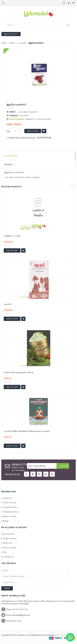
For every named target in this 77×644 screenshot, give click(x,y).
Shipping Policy (10, 512)
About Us (7, 498)
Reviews (8, 164)
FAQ (4, 552)
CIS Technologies (63, 635)
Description (11, 156)
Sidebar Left (11, 34)
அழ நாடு (8, 304)
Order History (9, 538)
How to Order (9, 548)
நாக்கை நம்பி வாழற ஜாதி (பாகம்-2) (18, 372)
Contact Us (8, 557)
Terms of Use (9, 503)
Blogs (5, 521)
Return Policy (9, 516)
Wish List (7, 543)
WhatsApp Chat (14, 621)
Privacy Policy (9, 507)
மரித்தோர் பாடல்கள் (12, 236)
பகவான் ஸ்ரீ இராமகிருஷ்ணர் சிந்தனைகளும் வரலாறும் (27, 431)
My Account (8, 534)
